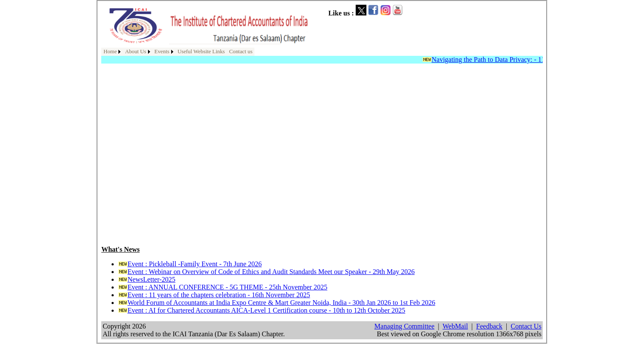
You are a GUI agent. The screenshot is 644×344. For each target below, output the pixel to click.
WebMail (455, 326)
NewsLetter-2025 (151, 279)
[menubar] (178, 52)
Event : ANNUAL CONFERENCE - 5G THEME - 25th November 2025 (227, 287)
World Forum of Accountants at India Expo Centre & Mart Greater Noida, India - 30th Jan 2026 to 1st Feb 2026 (281, 303)
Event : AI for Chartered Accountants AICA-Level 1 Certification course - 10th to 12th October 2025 (266, 310)
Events (162, 52)
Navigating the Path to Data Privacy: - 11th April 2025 (508, 59)
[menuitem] (112, 52)
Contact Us (526, 326)
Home (110, 52)
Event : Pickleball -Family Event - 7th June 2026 (195, 264)
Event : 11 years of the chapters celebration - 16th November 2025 (219, 295)
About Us (135, 52)
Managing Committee (405, 326)
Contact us (241, 52)
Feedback (489, 326)
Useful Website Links (201, 52)
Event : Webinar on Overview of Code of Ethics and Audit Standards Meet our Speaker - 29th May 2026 (271, 272)
